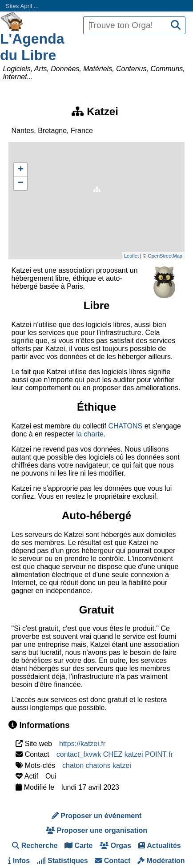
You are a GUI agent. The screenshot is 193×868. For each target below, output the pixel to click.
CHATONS (125, 426)
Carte (78, 846)
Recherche (35, 846)
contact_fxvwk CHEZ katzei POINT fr (115, 754)
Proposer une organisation (96, 830)
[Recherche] (176, 26)
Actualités (159, 846)
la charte (90, 434)
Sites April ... (22, 6)
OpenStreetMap (165, 256)
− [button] (21, 183)
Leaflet (131, 256)
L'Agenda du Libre (32, 47)
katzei (122, 765)
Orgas (115, 846)
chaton (73, 765)
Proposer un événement (97, 816)
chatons (98, 765)
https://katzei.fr (82, 744)
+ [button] (21, 170)
